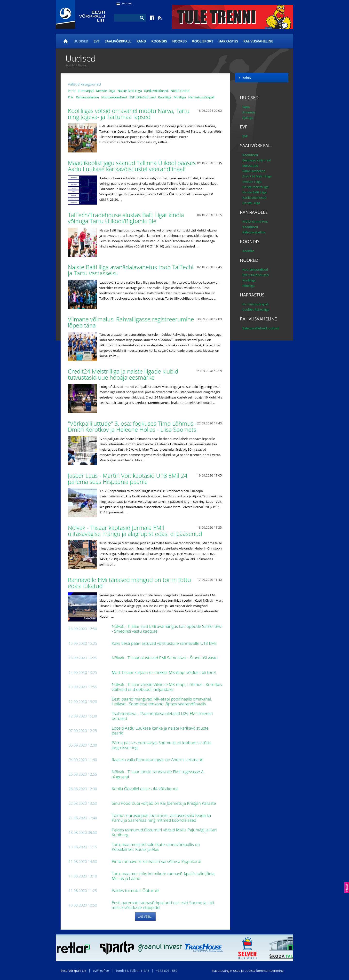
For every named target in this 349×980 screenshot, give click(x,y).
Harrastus (228, 41)
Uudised (81, 41)
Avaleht (70, 65)
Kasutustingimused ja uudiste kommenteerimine (248, 971)
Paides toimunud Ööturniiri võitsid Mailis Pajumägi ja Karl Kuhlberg (164, 832)
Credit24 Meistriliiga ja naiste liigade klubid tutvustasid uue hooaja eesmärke (123, 374)
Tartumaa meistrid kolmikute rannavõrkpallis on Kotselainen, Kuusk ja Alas (156, 847)
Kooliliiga (165, 97)
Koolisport (203, 41)
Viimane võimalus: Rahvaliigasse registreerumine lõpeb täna (131, 322)
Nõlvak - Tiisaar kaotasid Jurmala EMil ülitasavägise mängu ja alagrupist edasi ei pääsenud (136, 531)
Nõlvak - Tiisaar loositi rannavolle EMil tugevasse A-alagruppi (158, 774)
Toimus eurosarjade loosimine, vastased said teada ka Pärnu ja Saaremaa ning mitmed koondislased (161, 818)
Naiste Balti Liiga (130, 91)
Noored (180, 41)
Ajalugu (248, 118)
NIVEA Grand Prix (255, 222)
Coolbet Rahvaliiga (256, 310)
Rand (141, 41)
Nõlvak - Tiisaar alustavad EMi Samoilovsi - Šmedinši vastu (165, 658)
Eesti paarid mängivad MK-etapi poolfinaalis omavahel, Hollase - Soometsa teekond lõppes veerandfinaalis (162, 701)
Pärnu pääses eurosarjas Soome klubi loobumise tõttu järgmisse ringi (162, 745)
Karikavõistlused (156, 91)
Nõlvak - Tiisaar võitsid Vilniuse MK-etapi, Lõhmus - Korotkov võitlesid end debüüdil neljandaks (167, 687)
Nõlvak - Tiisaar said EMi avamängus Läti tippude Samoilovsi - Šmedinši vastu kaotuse (167, 629)
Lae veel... (146, 916)
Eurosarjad (86, 91)
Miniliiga (180, 97)
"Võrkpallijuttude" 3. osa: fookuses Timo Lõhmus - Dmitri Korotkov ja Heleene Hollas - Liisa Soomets (133, 426)
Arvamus (249, 112)
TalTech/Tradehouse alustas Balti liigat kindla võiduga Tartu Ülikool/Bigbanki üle (126, 218)
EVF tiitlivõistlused (143, 97)
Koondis (159, 41)
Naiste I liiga (251, 203)
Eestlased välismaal (257, 160)
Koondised (250, 155)
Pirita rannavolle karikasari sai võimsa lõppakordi (157, 861)
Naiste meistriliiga (255, 187)
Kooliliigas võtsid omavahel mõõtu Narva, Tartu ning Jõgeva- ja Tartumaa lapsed (129, 114)
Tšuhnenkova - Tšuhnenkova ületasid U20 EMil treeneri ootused (163, 716)
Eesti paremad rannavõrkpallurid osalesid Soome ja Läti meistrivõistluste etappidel (163, 905)
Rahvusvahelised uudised (261, 328)
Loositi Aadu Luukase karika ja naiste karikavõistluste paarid (160, 730)
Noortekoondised (114, 97)
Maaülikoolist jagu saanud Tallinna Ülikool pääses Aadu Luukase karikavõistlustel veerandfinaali (132, 166)
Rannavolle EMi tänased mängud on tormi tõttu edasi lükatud (129, 583)
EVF (96, 41)
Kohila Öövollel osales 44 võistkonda (146, 789)
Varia (72, 91)
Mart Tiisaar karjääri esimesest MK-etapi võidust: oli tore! (164, 672)
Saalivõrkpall (118, 41)
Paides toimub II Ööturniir (136, 890)
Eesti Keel (127, 4)
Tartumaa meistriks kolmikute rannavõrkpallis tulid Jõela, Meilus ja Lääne (163, 876)
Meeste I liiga (106, 91)
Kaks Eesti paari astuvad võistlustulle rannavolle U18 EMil (165, 643)
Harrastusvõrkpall (201, 97)
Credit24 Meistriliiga (257, 176)
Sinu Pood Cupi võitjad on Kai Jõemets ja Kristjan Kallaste (164, 803)
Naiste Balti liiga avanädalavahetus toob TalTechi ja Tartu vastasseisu (131, 270)
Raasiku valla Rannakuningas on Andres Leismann (158, 760)
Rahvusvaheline (258, 41)
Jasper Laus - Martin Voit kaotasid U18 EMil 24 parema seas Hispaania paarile (128, 478)
